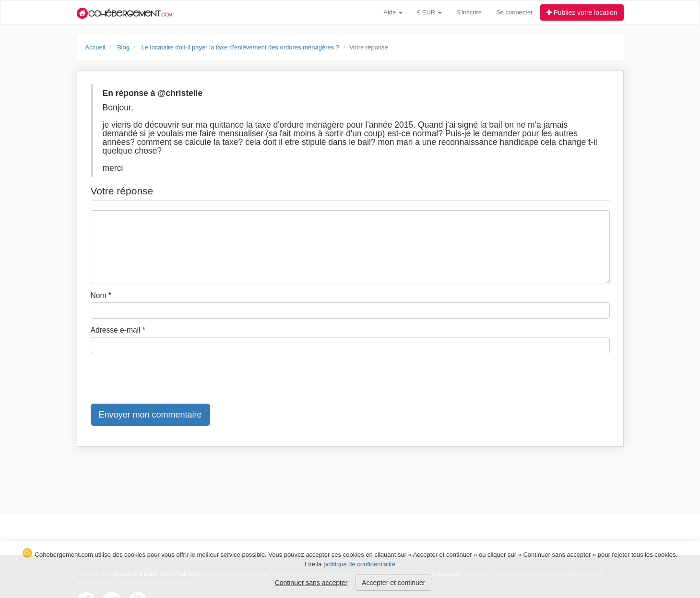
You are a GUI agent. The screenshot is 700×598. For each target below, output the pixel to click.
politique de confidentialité (359, 564)
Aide (393, 12)
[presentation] (164, 379)
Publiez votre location (582, 12)
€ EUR (429, 12)
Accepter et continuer (393, 583)
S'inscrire (469, 12)
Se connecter (515, 12)
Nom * (101, 295)
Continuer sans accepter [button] (311, 583)
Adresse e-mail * (118, 330)
